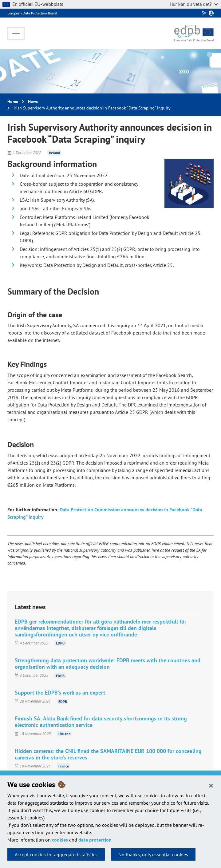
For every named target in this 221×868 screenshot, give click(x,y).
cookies (60, 840)
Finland (64, 734)
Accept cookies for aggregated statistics (56, 854)
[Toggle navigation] (16, 34)
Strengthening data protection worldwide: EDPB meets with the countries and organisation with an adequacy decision (108, 664)
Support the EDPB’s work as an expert (60, 693)
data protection (95, 840)
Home (13, 101)
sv (204, 13)
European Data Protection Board (32, 13)
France (64, 766)
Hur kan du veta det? (194, 4)
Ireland (54, 153)
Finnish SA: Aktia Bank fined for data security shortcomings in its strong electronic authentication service (101, 722)
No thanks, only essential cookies (153, 854)
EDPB (60, 643)
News (33, 101)
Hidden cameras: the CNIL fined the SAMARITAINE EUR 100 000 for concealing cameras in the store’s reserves (108, 754)
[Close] (211, 785)
